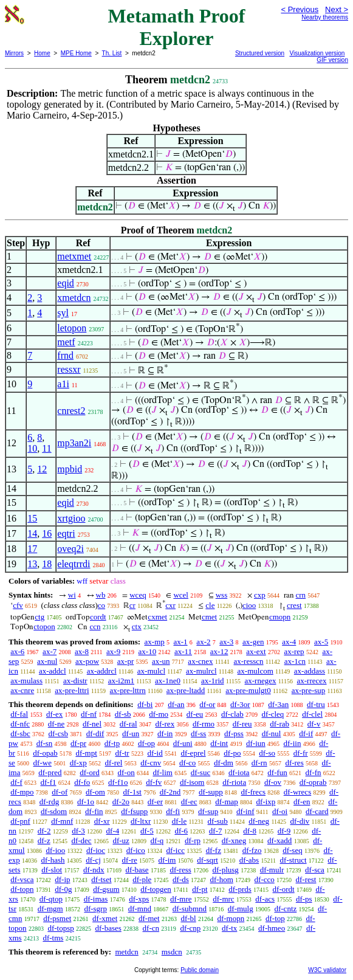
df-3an (278, 704)
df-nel (92, 724)
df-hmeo (272, 928)
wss (222, 595)
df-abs (249, 860)
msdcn (172, 952)
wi (72, 595)
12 (42, 469)
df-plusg (226, 870)
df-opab (45, 753)
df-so (267, 753)
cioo (249, 605)
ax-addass (310, 671)
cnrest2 (71, 411)
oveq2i (70, 549)
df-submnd (190, 909)
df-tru (316, 704)
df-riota (234, 782)
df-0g (63, 889)
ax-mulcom (255, 671)
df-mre (181, 899)
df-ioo (55, 850)
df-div (300, 821)
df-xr (102, 821)
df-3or (240, 704)
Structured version (260, 53)
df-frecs (253, 792)
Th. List (112, 53)
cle (210, 605)
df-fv (154, 782)
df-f (16, 782)
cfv (18, 605)
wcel (181, 595)
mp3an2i (74, 443)
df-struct (293, 860)
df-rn (259, 763)
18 (47, 564)
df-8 (250, 831)
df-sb (123, 714)
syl (63, 313)
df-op (146, 743)
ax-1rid (213, 681)
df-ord (90, 772)
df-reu (242, 724)
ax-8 (82, 651)
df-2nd (170, 792)
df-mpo (22, 792)
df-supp (211, 792)
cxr (170, 605)
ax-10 (148, 651)
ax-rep (294, 651)
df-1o (86, 802)
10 (32, 448)
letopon (72, 328)
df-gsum (106, 889)
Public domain (200, 970)
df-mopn (231, 918)
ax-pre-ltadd (186, 690)
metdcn (126, 952)
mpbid (70, 469)
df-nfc (20, 724)
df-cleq (273, 714)
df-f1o (118, 782)
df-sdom (54, 811)
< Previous (300, 9)
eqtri (66, 533)
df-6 (181, 831)
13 (32, 564)
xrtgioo (71, 518)
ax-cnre (22, 690)
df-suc (201, 772)
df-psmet (57, 918)
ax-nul (47, 661)
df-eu (195, 714)
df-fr (301, 753)
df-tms (53, 938)
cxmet (157, 617)
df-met (149, 918)
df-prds (240, 889)
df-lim (163, 772)
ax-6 (17, 651)
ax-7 (50, 651)
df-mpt (86, 753)
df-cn (151, 928)
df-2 (44, 831)
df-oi (280, 811)
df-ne (56, 724)
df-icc (176, 850)
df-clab (232, 714)
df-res (294, 763)
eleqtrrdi (74, 564)
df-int (219, 743)
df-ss (198, 733)
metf (66, 342)
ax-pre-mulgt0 (248, 690)
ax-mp (155, 642)
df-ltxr (141, 821)
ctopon (44, 626)
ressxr (69, 369)
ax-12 (219, 651)
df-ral (129, 724)
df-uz (121, 840)
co (101, 605)
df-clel (312, 714)
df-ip (62, 879)
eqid (66, 283)
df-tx (229, 928)
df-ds (181, 879)
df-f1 (49, 782)
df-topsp (60, 928)
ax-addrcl (102, 671)
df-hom (222, 879)
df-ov (273, 782)
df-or (207, 704)
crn (301, 595)
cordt (98, 617)
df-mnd (140, 909)
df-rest (306, 879)
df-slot (52, 870)
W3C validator (327, 970)
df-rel (114, 763)
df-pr (78, 743)
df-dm (224, 763)
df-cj (93, 860)
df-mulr (272, 870)
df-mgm (50, 909)
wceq (138, 595)
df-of (60, 792)
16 (47, 533)
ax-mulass (26, 681)
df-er (155, 802)
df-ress (180, 870)
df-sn (45, 743)
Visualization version (317, 53)
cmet (209, 617)
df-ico (136, 850)
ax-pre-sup (309, 690)
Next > (337, 9)
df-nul (272, 733)
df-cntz (285, 909)
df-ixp (266, 802)
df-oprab (313, 782)
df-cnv (151, 763)
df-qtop (51, 899)
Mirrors (14, 53)
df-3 (78, 831)
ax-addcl (53, 671)
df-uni (183, 743)
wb (101, 595)
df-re (130, 860)
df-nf (89, 714)
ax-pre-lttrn (128, 690)
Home (42, 53)
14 (32, 533)
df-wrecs (297, 792)
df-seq (293, 850)
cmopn (280, 617)
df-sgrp (95, 909)
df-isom (192, 782)
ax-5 (321, 642)
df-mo (159, 714)
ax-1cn (295, 661)
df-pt (200, 889)
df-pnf (20, 821)
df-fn (314, 772)
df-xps (139, 899)
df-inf (245, 811)
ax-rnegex (261, 681)
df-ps (304, 899)
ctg (39, 617)
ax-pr (125, 661)
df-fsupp (134, 811)
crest (294, 605)
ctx (137, 626)
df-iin (293, 743)
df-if (306, 733)
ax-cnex (200, 661)
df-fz (214, 850)
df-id (155, 753)
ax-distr (75, 681)
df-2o (121, 802)
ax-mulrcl (201, 671)
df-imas (96, 899)
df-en (302, 802)
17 (32, 549)
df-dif (95, 733)
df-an (176, 704)
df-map (227, 802)
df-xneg (234, 840)
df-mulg (241, 909)
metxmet (74, 256)
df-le (180, 821)
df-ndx (94, 870)
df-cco (265, 879)
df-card (317, 811)
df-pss (234, 733)
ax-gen (253, 642)
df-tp (112, 743)
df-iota (239, 772)
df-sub (218, 821)
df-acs (265, 899)
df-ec (189, 802)
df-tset (101, 879)
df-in (165, 733)
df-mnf (62, 821)
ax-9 (113, 651)
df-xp (78, 763)
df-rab (279, 724)
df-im (167, 860)
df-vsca (22, 879)
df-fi (173, 811)
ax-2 (203, 642)
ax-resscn (249, 661)
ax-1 (181, 642)
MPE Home (76, 53)
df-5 (147, 831)
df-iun (256, 743)
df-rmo (204, 724)
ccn (95, 626)
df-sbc (20, 733)
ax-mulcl (151, 671)
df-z (44, 840)
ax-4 (289, 642)
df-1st (132, 792)
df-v (314, 724)
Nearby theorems (325, 17)
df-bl (188, 918)
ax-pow (87, 661)
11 (46, 448)
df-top (275, 918)
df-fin (94, 811)
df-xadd (279, 840)
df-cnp (190, 928)
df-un (131, 733)
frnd (65, 355)
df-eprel (193, 753)
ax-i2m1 (121, 681)
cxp (260, 595)
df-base (137, 870)
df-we (43, 763)
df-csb (59, 733)
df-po (232, 753)
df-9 (284, 831)
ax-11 (183, 651)
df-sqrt (207, 860)
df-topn (22, 889)
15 (32, 518)
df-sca (315, 870)
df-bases (108, 928)
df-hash (53, 860)
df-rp (193, 840)
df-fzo (252, 850)
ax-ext (256, 651)
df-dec (81, 840)
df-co (187, 763)
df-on (126, 772)
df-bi (145, 704)
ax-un (161, 661)
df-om (95, 792)
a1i (63, 384)
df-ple (142, 879)
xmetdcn (74, 298)
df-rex (165, 724)
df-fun (277, 772)
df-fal (19, 714)
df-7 (216, 831)
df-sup (208, 811)
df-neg (259, 821)
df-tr (122, 753)
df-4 (113, 831)
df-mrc (223, 899)
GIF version (332, 60)
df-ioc (96, 850)
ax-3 (226, 642)
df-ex (54, 714)
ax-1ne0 (168, 681)
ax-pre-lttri (72, 690)
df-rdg (50, 802)
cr (132, 605)
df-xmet (105, 918)
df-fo (82, 782)
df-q (157, 840)
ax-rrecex (312, 681)
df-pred (50, 772)
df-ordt (284, 889)
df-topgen (156, 889)
